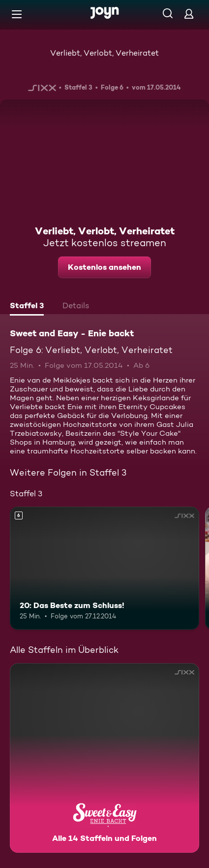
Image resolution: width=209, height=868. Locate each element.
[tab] (27, 307)
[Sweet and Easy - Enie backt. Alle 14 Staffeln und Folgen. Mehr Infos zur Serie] (104, 758)
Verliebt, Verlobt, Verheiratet (104, 53)
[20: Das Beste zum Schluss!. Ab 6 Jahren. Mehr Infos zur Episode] (104, 568)
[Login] (189, 14)
